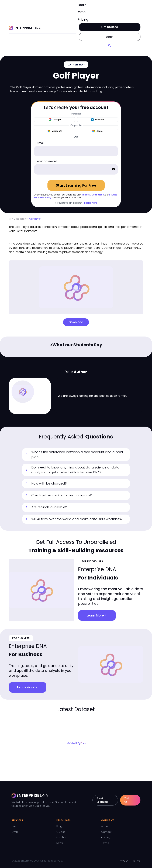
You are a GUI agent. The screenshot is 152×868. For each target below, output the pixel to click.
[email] (76, 151)
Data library (20, 219)
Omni (82, 12)
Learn (82, 5)
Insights (61, 837)
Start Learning (102, 800)
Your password (47, 161)
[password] (76, 169)
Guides (61, 832)
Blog (59, 826)
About (105, 826)
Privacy (106, 837)
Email (40, 143)
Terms (105, 843)
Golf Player (35, 219)
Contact (106, 832)
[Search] (110, 46)
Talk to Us (129, 800)
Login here (91, 203)
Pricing (83, 19)
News (60, 843)
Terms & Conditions (93, 195)
